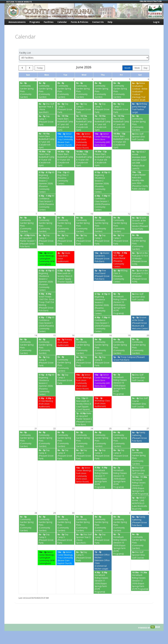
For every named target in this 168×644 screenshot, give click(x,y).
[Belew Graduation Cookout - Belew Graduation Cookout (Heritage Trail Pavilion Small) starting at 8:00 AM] (140, 92)
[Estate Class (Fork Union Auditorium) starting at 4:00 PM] (65, 257)
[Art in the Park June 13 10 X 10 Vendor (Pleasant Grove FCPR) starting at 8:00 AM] (140, 259)
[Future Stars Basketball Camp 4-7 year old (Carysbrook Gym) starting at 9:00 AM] (65, 123)
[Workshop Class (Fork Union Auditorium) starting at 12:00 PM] (103, 402)
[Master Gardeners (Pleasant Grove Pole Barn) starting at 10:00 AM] (103, 257)
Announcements (17, 22)
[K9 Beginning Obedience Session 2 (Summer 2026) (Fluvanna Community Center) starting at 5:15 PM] (47, 182)
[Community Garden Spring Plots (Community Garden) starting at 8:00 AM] (28, 90)
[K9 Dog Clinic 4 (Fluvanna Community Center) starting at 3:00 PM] (121, 276)
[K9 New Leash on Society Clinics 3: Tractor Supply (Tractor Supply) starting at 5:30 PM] (65, 276)
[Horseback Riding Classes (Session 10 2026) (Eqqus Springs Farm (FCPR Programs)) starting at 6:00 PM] (121, 304)
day (146, 68)
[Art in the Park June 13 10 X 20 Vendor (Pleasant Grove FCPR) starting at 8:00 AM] (140, 276)
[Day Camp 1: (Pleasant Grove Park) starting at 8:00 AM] (65, 108)
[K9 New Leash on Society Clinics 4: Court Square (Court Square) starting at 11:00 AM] (84, 404)
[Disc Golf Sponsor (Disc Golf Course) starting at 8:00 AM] (140, 137)
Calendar (62, 22)
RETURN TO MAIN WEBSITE (19, 2)
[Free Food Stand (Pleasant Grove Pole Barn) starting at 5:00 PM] (103, 275)
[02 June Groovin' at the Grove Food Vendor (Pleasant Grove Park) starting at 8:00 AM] (140, 223)
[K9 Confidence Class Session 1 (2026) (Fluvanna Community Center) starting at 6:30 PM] (47, 203)
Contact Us (98, 22)
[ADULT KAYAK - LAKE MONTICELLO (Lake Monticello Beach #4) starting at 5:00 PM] (140, 503)
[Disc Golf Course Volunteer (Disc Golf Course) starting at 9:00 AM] (140, 402)
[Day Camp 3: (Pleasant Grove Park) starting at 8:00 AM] (47, 361)
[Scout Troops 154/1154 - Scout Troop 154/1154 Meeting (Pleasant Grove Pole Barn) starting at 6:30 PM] (47, 302)
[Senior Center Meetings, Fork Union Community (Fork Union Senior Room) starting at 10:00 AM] (84, 141)
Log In (156, 22)
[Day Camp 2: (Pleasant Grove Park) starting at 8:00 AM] (47, 239)
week (137, 68)
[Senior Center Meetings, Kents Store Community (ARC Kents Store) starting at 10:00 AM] (103, 139)
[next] (29, 68)
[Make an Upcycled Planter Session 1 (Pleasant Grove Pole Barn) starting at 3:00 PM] (28, 241)
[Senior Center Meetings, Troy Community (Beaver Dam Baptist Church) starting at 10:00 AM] (65, 139)
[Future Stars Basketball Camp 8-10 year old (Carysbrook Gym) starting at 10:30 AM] (121, 141)
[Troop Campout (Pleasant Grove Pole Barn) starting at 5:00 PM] (131, 358)
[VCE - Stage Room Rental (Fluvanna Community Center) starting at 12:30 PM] (121, 260)
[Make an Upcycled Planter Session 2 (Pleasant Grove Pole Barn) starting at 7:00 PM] (84, 419)
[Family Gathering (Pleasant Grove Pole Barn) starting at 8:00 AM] (140, 437)
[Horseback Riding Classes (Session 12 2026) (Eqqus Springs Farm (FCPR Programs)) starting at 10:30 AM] (140, 485)
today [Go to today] (40, 68)
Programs (35, 22)
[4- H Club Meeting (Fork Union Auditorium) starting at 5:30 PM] (47, 402)
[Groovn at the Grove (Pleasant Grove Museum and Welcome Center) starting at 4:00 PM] (140, 323)
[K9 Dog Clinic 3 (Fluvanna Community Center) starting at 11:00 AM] (65, 178)
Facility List (25, 53)
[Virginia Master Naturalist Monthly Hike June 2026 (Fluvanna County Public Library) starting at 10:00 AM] (140, 181)
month (127, 68)
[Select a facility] (84, 58)
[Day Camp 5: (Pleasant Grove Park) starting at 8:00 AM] (47, 539)
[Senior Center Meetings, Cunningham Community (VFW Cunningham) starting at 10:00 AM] (47, 259)
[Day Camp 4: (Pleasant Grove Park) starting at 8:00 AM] (47, 454)
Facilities (49, 22)
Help (110, 22)
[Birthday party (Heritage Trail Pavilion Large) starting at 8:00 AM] (140, 108)
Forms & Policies (80, 22)
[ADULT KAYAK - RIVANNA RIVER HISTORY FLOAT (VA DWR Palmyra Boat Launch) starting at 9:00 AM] (140, 160)
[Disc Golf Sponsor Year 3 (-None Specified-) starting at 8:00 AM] (47, 108)
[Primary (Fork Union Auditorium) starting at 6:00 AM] (65, 342)
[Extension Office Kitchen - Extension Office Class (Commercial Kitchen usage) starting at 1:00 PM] (103, 560)
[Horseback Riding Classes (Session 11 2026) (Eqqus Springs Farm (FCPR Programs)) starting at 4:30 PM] (103, 477)
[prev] (22, 68)
